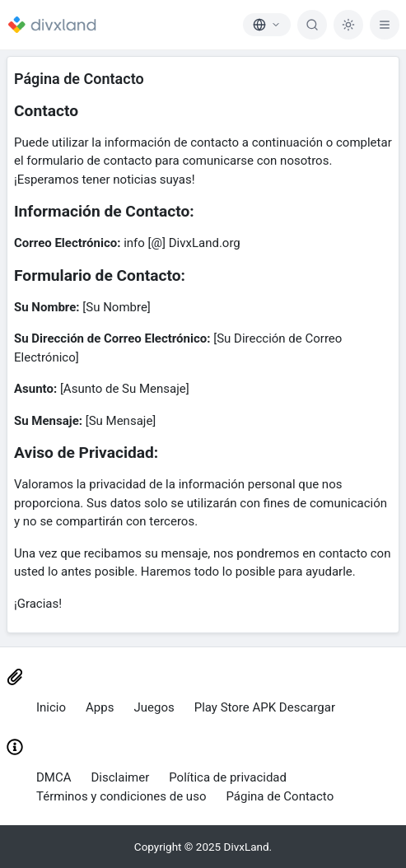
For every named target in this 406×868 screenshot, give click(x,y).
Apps (100, 707)
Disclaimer (121, 777)
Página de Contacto (280, 796)
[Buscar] (312, 25)
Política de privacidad (228, 777)
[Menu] (385, 25)
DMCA (54, 777)
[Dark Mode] (348, 25)
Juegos (154, 707)
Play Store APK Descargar (265, 707)
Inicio (51, 707)
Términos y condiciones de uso (121, 796)
